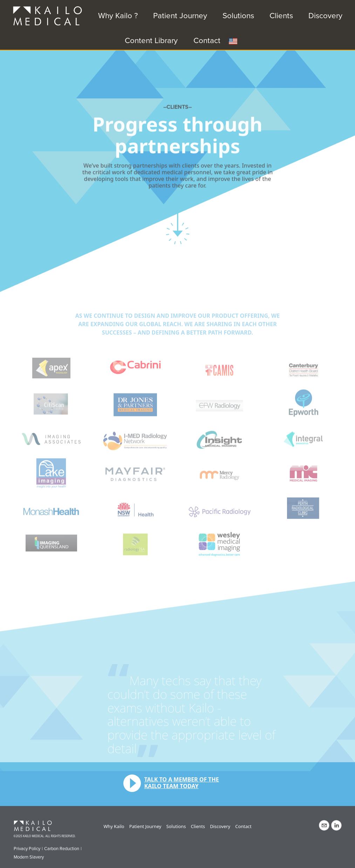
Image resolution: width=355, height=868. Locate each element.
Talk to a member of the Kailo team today (182, 783)
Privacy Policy (27, 849)
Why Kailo (114, 826)
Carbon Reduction (62, 849)
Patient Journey (180, 16)
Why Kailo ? (118, 16)
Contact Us (324, 825)
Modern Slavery (29, 857)
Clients (281, 16)
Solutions (238, 16)
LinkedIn (336, 825)
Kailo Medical (36, 826)
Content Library (151, 40)
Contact (207, 40)
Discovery (325, 16)
